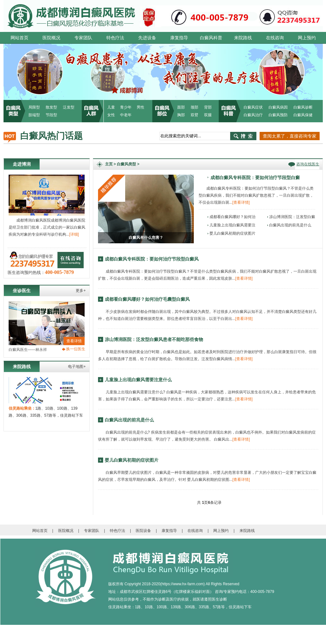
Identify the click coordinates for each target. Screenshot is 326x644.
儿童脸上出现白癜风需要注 (232, 225)
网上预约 (307, 38)
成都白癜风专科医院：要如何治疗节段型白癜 (255, 177)
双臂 (194, 115)
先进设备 (147, 38)
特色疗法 (115, 38)
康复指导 (179, 38)
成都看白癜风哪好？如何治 (232, 217)
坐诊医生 (22, 291)
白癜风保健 (303, 115)
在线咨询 (275, 38)
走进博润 (22, 164)
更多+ (81, 291)
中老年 (126, 115)
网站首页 (19, 38)
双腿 (208, 115)
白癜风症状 (253, 107)
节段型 (51, 115)
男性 (140, 107)
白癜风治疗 (253, 115)
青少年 (126, 107)
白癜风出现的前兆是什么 (290, 225)
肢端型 (34, 115)
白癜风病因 (278, 107)
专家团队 (83, 38)
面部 (181, 107)
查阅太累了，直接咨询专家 (290, 136)
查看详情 (74, 341)
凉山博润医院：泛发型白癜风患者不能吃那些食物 (154, 339)
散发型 (51, 107)
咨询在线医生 (308, 164)
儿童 (111, 107)
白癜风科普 (211, 38)
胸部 (181, 115)
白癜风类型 (126, 164)
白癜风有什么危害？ (146, 238)
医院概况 (51, 38)
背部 (208, 107)
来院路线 (243, 38)
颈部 (194, 107)
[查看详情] (241, 202)
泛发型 (69, 107)
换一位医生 (76, 349)
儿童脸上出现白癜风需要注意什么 (138, 380)
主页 (109, 164)
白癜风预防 (278, 115)
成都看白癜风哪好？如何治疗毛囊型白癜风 (147, 299)
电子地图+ (77, 367)
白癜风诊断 (303, 107)
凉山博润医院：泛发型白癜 (292, 217)
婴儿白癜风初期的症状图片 (232, 233)
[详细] (74, 234)
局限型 (34, 107)
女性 (111, 115)
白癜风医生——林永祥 (28, 350)
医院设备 (143, 531)
